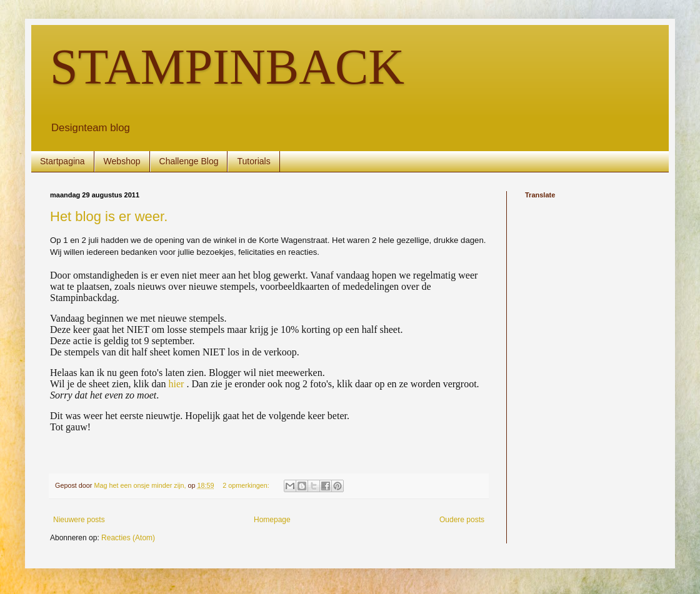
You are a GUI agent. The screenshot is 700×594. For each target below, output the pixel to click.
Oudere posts (462, 520)
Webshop (122, 161)
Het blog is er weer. (109, 216)
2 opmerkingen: (247, 485)
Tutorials (253, 161)
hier (177, 384)
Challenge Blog (189, 161)
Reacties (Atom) (128, 538)
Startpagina (62, 161)
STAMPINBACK (227, 67)
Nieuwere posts (79, 520)
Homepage (272, 520)
